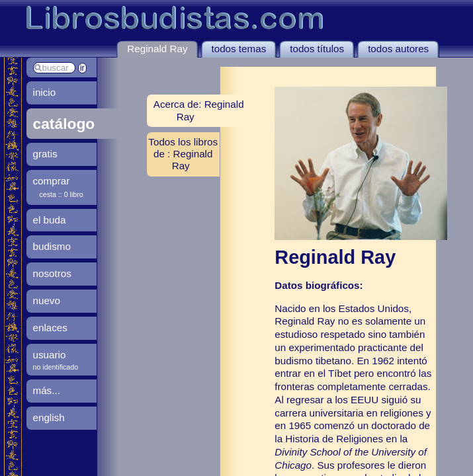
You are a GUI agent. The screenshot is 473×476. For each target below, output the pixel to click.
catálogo (64, 124)
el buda (50, 220)
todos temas (239, 49)
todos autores (398, 49)
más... (47, 390)
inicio (45, 92)
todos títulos (317, 49)
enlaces (50, 328)
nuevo (47, 300)
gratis (45, 154)
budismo (52, 246)
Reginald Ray (157, 49)
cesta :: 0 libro (62, 194)
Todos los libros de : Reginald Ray (183, 154)
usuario (50, 355)
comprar (52, 181)
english (49, 417)
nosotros (52, 273)
